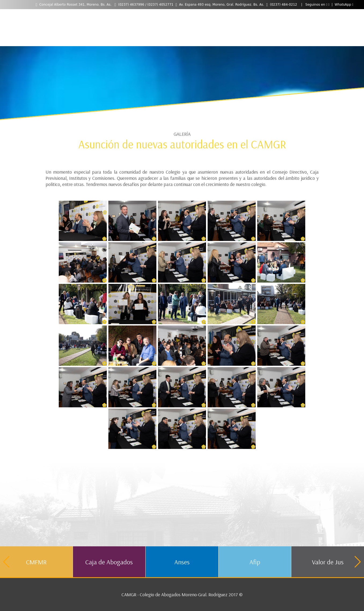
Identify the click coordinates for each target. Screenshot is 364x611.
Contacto (190, 16)
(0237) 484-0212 (284, 5)
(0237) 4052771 (160, 5)
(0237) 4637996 (131, 5)
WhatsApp (344, 5)
